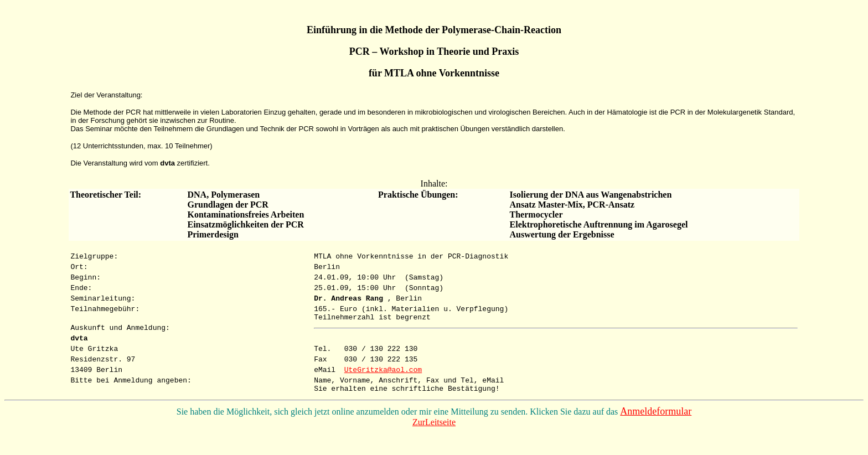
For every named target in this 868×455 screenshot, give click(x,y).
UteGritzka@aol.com (383, 389)
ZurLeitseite (434, 445)
